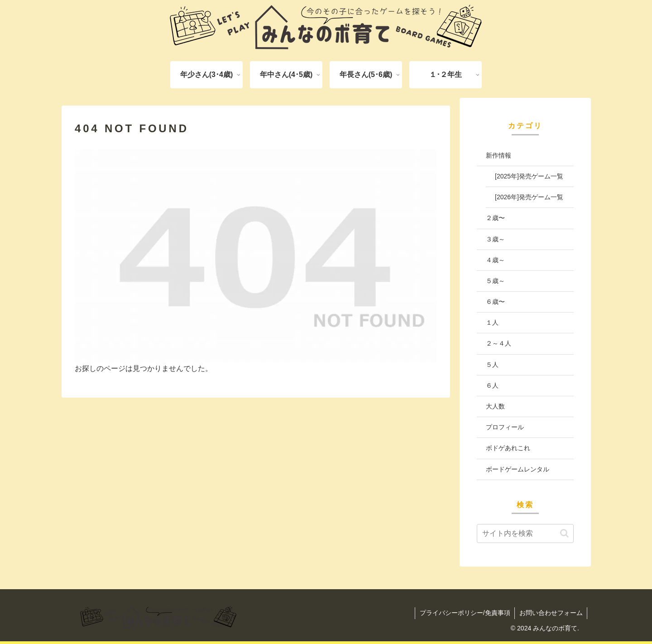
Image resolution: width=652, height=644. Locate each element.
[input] (525, 533)
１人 (492, 322)
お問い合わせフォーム (551, 613)
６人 (492, 385)
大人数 (495, 406)
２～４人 (499, 343)
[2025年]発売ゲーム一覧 (529, 176)
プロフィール (505, 427)
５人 (492, 365)
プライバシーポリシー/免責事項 (464, 613)
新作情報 (499, 155)
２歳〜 (495, 218)
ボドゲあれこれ (508, 448)
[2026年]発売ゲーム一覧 (529, 197)
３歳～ (495, 239)
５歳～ (495, 281)
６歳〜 (495, 302)
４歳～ (495, 260)
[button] (564, 533)
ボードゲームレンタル (518, 469)
